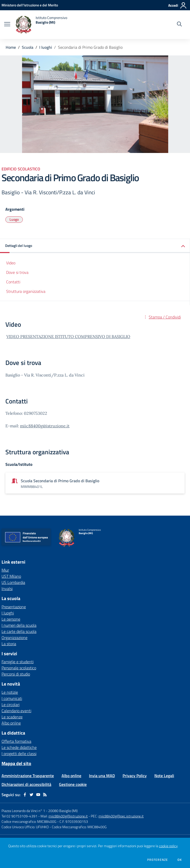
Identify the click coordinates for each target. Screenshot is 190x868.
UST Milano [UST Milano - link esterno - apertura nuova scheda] (11, 576)
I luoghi (46, 47)
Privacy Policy (135, 776)
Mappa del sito (16, 763)
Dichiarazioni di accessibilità (26, 784)
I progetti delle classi (19, 754)
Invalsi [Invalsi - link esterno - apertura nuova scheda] (7, 589)
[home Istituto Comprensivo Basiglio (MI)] (41, 25)
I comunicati (12, 698)
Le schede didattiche (19, 747)
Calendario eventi (16, 711)
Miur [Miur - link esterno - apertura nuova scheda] (5, 570)
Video (11, 263)
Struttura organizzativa (26, 291)
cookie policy (168, 846)
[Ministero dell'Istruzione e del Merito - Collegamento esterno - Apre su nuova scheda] (30, 5)
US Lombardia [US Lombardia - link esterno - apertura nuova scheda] (13, 582)
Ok (180, 860)
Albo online (11, 723)
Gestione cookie (73, 784)
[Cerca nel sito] (179, 25)
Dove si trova (17, 272)
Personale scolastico (19, 668)
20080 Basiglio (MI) (63, 811)
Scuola (28, 47)
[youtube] (38, 795)
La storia (9, 644)
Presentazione (14, 607)
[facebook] (25, 795)
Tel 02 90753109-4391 (19, 816)
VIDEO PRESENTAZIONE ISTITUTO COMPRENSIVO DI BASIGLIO (68, 336)
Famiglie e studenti (18, 662)
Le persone (11, 619)
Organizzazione (14, 638)
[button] (95, 246)
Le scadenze (12, 717)
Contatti (13, 282)
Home (11, 47)
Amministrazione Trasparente (28, 776)
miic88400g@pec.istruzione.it (121, 816)
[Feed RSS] (45, 795)
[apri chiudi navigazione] (7, 25)
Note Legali (164, 776)
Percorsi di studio (16, 674)
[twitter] (32, 795)
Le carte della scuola (19, 631)
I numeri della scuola (19, 625)
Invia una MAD (102, 776)
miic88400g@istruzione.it (45, 426)
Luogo (14, 219)
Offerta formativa (16, 741)
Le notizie (10, 692)
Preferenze (158, 860)
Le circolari (11, 705)
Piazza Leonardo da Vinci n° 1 (23, 811)
